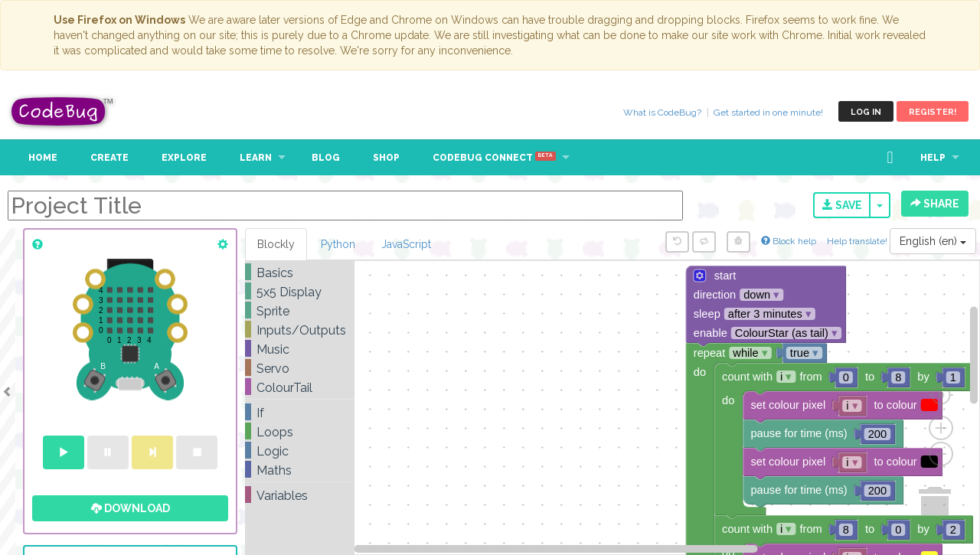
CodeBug (63, 111)
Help (933, 158)
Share (935, 204)
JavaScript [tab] (406, 244)
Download (131, 508)
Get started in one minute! (768, 113)
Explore (184, 158)
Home (43, 158)
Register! (933, 112)
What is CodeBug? (662, 113)
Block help (789, 241)
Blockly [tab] (276, 244)
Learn (256, 158)
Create (109, 158)
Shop (386, 158)
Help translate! (858, 241)
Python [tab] (338, 244)
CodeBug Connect (494, 158)
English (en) (933, 241)
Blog (326, 158)
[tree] (300, 384)
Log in (866, 112)
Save (842, 205)
